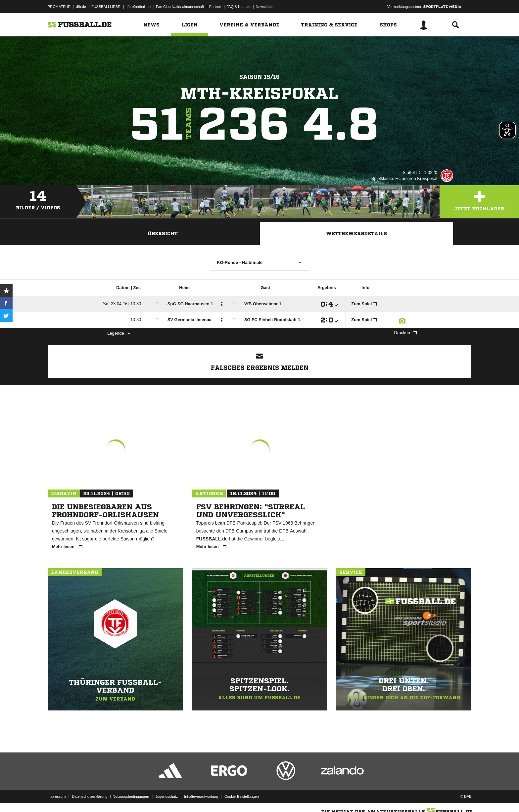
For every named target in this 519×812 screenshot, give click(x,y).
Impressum (57, 796)
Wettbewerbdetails (356, 234)
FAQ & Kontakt (238, 7)
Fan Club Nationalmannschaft (180, 7)
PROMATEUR (59, 7)
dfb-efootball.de (138, 7)
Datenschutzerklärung (90, 796)
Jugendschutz (166, 796)
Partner (215, 7)
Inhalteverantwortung (201, 796)
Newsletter (264, 7)
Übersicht (163, 234)
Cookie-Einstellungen (242, 796)
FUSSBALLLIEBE (106, 7)
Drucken (405, 333)
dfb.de (81, 7)
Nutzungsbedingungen (131, 796)
